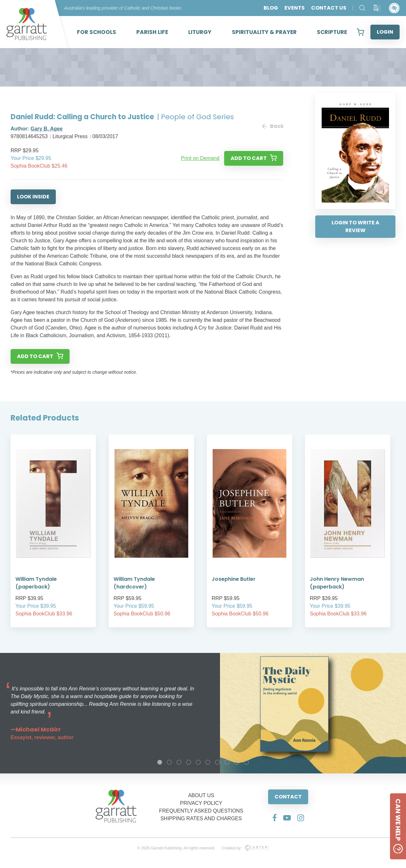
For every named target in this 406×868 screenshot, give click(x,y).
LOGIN (385, 32)
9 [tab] (237, 762)
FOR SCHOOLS (97, 32)
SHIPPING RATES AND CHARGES (201, 818)
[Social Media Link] (275, 818)
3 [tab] (179, 762)
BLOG (271, 8)
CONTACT (288, 797)
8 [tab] (227, 762)
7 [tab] (217, 762)
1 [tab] (160, 762)
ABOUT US (201, 795)
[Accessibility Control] (394, 8)
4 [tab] (189, 762)
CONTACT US (329, 8)
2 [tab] (169, 762)
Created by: (245, 848)
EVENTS (295, 8)
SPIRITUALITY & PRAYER (264, 32)
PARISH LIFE (152, 32)
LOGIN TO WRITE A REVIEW (355, 226)
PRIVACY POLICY (201, 803)
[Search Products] (362, 8)
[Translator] (377, 8)
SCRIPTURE (332, 32)
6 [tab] (208, 762)
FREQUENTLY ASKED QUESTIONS (201, 811)
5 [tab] (198, 762)
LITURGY (200, 32)
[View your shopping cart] (360, 32)
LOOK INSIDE (33, 197)
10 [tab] (246, 762)
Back (273, 126)
